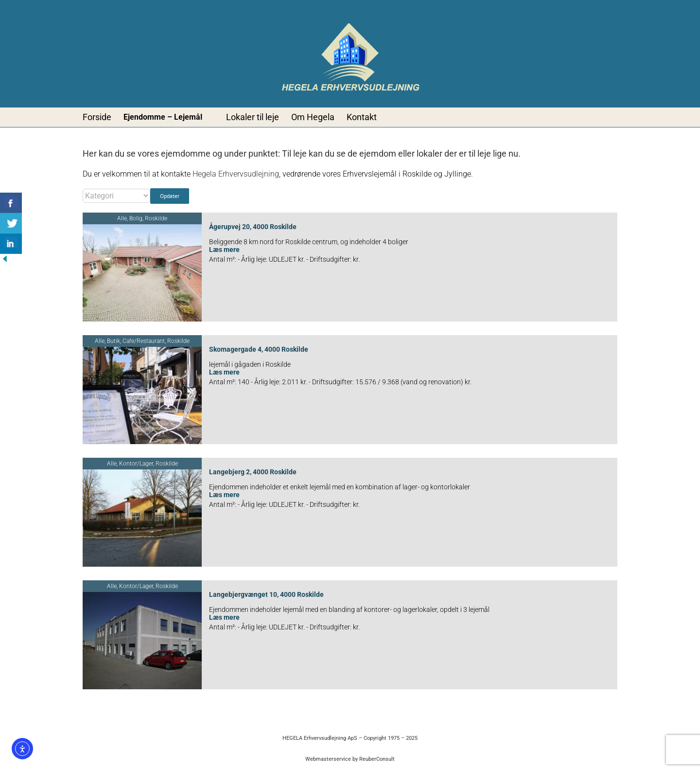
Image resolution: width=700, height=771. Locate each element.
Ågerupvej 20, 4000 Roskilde (253, 227)
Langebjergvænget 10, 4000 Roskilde (266, 594)
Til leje (295, 153)
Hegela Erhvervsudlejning (236, 174)
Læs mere (224, 250)
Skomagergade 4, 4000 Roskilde (259, 349)
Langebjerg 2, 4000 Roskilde (253, 472)
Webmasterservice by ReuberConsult (350, 759)
